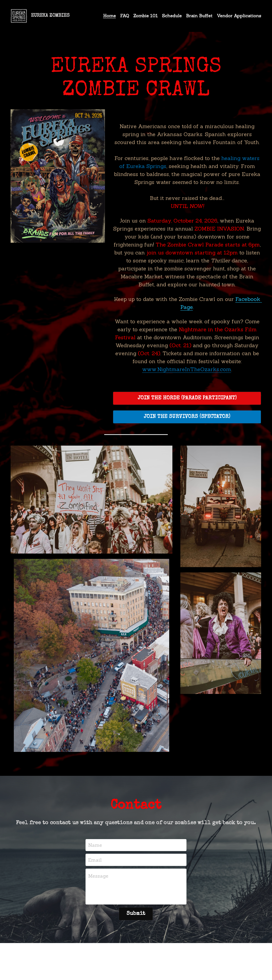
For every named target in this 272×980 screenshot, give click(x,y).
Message (98, 868)
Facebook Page (239, 291)
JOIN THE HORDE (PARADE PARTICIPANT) (179, 374)
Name (95, 837)
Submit (136, 906)
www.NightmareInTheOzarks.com (190, 345)
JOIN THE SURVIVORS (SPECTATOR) (179, 393)
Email (95, 852)
